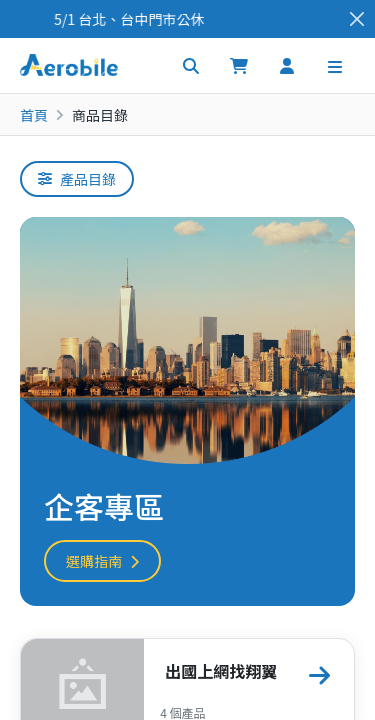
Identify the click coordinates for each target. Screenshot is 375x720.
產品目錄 (77, 179)
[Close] (357, 19)
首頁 (34, 115)
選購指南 (102, 561)
